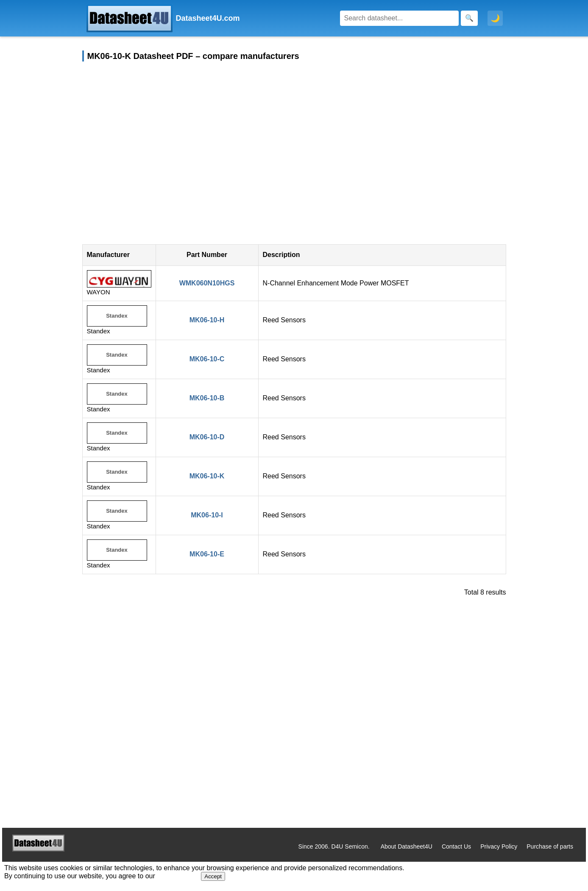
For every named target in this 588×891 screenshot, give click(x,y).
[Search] (399, 18)
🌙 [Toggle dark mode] (495, 18)
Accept (213, 876)
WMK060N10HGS (207, 283)
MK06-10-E (207, 554)
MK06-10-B (207, 398)
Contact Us (456, 846)
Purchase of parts (550, 846)
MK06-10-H (207, 320)
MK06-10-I (207, 515)
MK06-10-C (207, 359)
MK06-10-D (207, 437)
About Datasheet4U (407, 846)
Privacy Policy (499, 846)
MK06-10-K (207, 476)
